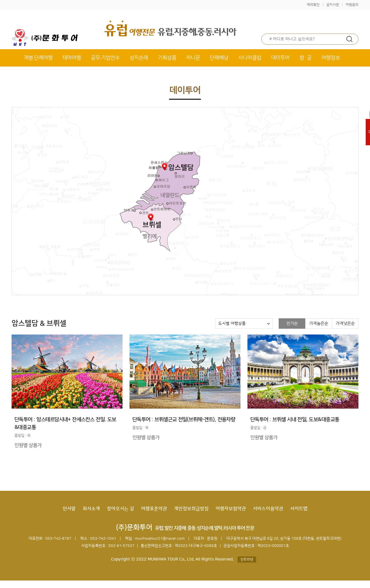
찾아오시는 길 (121, 509)
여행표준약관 (154, 509)
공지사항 (333, 5)
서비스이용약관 (268, 509)
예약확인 (313, 5)
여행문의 (352, 5)
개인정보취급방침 (191, 509)
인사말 (69, 509)
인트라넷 (247, 559)
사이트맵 (299, 509)
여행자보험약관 (231, 509)
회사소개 (91, 509)
